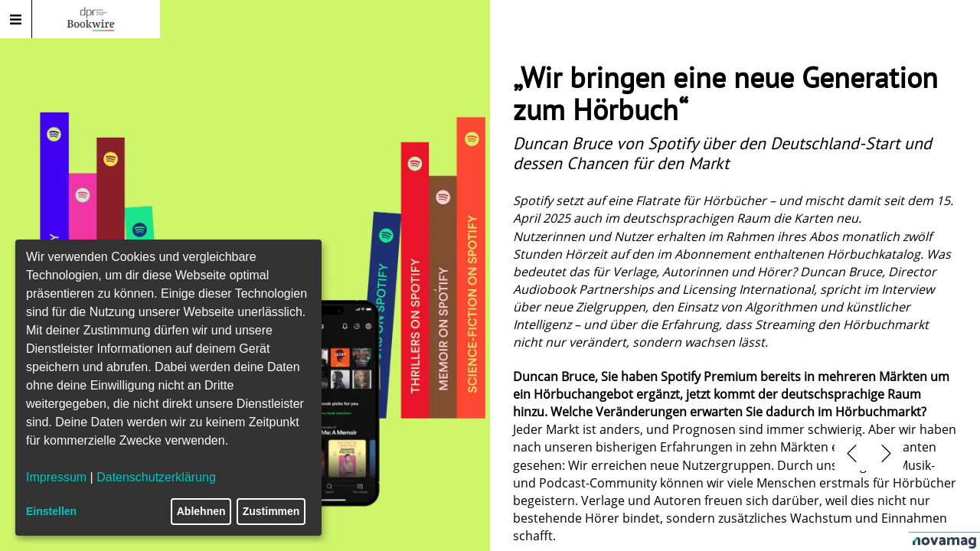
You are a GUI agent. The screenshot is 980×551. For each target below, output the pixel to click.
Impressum (56, 477)
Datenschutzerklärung (156, 477)
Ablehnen (201, 511)
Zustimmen (271, 511)
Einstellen (51, 511)
